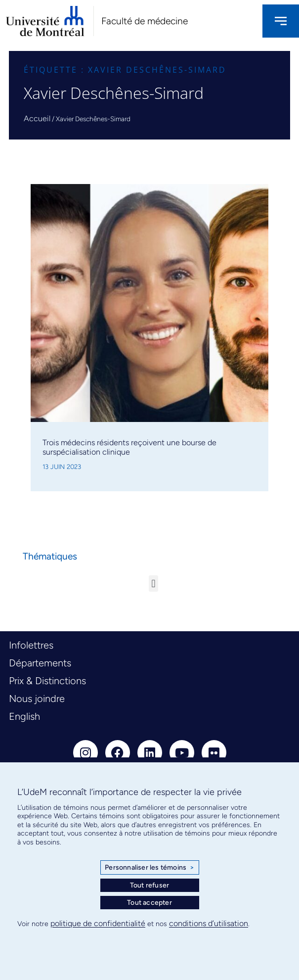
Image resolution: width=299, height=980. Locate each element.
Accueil (37, 118)
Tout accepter (149, 903)
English (24, 716)
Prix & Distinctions (47, 681)
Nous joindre (37, 699)
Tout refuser (149, 885)
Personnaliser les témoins (149, 868)
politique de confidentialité (98, 923)
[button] (153, 583)
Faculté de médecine (145, 21)
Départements (40, 663)
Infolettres (31, 645)
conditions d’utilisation (209, 923)
